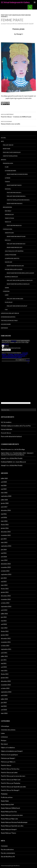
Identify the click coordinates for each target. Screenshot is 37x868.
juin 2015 (4, 539)
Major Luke (8, 262)
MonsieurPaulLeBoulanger (14, 269)
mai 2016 (4, 514)
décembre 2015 (6, 532)
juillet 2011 (4, 656)
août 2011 (4, 653)
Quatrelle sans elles (11, 277)
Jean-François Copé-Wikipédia (14, 251)
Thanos (7, 182)
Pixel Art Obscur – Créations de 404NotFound (18, 115)
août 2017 (4, 507)
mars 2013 (4, 585)
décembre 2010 (6, 681)
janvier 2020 (5, 503)
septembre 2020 (6, 496)
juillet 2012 (4, 614)
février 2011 (5, 674)
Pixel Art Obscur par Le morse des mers (13, 776)
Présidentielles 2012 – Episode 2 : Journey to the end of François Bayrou (17, 454)
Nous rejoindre (6, 324)
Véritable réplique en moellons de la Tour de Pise (16, 426)
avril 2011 (4, 667)
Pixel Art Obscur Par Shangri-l (16, 196)
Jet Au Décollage (20, 449)
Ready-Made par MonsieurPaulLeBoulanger (20, 273)
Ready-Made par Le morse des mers (17, 174)
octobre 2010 (5, 688)
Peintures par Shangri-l (14, 193)
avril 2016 (4, 517)
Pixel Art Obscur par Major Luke (11, 780)
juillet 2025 (4, 478)
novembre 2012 (6, 599)
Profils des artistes (7, 797)
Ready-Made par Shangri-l (15, 204)
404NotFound (9, 233)
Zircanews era (7, 207)
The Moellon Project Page (9, 321)
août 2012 (4, 610)
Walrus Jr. (8, 222)
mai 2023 (4, 489)
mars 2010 (4, 713)
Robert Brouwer (6, 449)
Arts (2, 141)
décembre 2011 (6, 638)
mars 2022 (4, 493)
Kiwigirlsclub (9, 214)
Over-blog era (8, 229)
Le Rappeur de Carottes (12, 258)
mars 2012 (4, 628)
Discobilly (8, 211)
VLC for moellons (6, 422)
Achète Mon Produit (16, 458)
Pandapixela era (8, 163)
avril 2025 (4, 482)
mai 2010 (4, 706)
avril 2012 (4, 624)
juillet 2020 (4, 500)
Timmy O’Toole (9, 218)
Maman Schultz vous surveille (18, 122)
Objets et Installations (10, 156)
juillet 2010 (4, 699)
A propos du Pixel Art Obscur (10, 313)
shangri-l (4, 458)
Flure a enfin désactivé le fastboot (11, 436)
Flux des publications (7, 849)
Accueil (3, 138)
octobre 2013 (5, 571)
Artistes (3, 160)
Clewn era (6, 291)
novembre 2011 (6, 642)
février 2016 (5, 525)
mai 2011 (4, 663)
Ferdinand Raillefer (7, 462)
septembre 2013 (6, 574)
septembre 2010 (6, 692)
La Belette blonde (11, 255)
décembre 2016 (6, 510)
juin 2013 (4, 578)
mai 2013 (4, 582)
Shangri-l (8, 189)
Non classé (4, 744)
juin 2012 (4, 617)
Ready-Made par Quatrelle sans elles (18, 284)
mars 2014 (4, 560)
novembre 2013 (6, 567)
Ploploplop (9, 302)
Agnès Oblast (5, 453)
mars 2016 (4, 521)
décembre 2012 (6, 596)
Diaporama (4, 328)
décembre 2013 (6, 564)
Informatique (5, 726)
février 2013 (5, 589)
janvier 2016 (5, 528)
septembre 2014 (6, 546)
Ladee (7, 295)
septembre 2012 (6, 606)
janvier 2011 (5, 678)
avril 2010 (4, 710)
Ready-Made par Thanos (14, 185)
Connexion (4, 846)
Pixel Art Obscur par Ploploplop (17, 306)
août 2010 (4, 695)
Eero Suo (8, 240)
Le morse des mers (10, 171)
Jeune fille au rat (21, 462)
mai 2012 (4, 621)
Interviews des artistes (8, 317)
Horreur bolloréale (7, 429)
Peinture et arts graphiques (11, 15)
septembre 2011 (6, 649)
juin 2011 (4, 660)
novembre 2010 (6, 685)
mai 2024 (4, 485)
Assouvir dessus (6, 433)
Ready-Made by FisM (7, 804)
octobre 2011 (5, 646)
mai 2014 (4, 553)
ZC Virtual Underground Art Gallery (15, 2)
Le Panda (8, 178)
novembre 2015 (6, 535)
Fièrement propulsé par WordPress (10, 866)
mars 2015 (4, 542)
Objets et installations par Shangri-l (18, 200)
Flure (7, 167)
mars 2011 (4, 671)
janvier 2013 (5, 592)
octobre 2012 (5, 603)
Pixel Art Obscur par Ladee (15, 299)
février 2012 (5, 631)
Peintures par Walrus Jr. (14, 225)
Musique (4, 740)
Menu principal (35, 2)
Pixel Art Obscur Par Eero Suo (16, 244)
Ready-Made (7, 149)
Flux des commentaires (8, 853)
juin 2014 (4, 550)
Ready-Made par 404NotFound (16, 236)
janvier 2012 (5, 635)
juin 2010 (4, 703)
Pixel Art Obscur (8, 145)
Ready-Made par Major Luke (15, 266)
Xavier (7, 288)
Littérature (4, 737)
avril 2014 (4, 557)
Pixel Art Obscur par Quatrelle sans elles (20, 280)
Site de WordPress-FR (8, 857)
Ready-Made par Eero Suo (15, 247)
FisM (6, 310)
